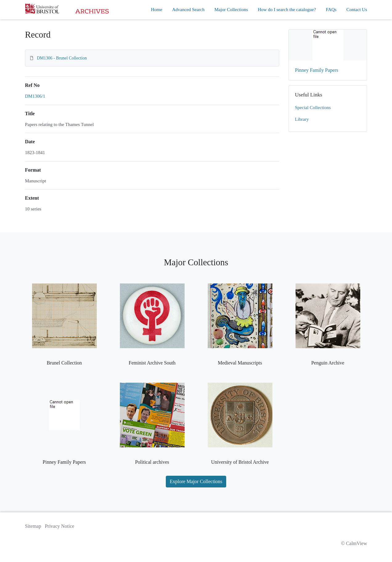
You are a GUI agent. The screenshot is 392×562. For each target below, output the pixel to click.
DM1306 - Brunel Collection (62, 58)
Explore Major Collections (196, 481)
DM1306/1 (35, 96)
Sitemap (33, 526)
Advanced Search (188, 10)
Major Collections (231, 10)
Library (302, 119)
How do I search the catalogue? (287, 10)
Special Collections (313, 108)
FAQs (331, 10)
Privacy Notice (59, 526)
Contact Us (357, 10)
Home (157, 10)
